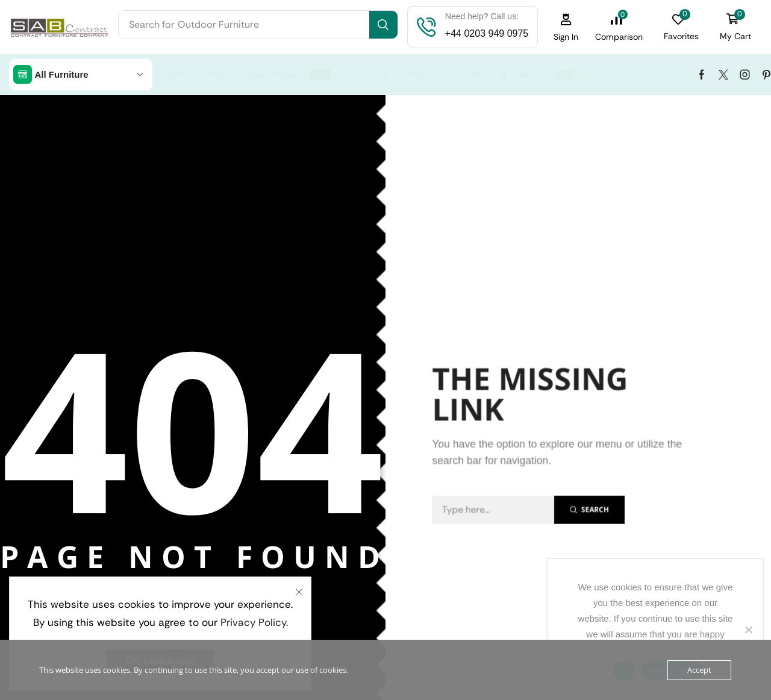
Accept (699, 670)
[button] (566, 27)
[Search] (383, 25)
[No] (748, 630)
